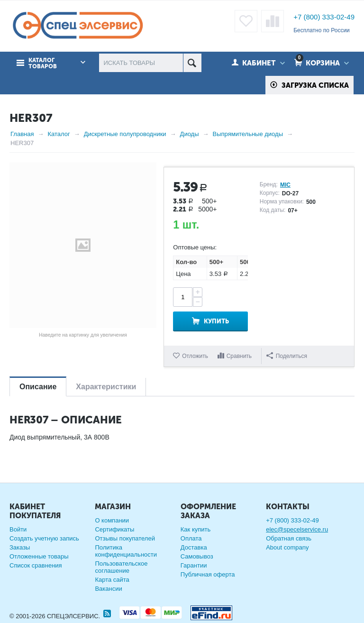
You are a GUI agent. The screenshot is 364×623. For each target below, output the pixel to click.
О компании (112, 520)
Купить (216, 321)
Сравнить (239, 356)
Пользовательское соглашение (121, 567)
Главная (22, 134)
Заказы (20, 547)
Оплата (191, 538)
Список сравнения (36, 565)
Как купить (196, 529)
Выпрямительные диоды (248, 134)
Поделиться (287, 356)
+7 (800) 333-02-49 (324, 17)
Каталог (59, 134)
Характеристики (106, 387)
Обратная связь (289, 538)
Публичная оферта (208, 574)
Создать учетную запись (44, 538)
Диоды (190, 134)
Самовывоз (197, 556)
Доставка (194, 547)
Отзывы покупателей (125, 538)
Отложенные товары (39, 556)
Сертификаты (114, 529)
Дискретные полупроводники (125, 134)
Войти (18, 529)
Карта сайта (112, 580)
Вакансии (108, 589)
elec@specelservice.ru (297, 529)
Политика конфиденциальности (126, 551)
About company (287, 547)
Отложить (195, 356)
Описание (38, 387)
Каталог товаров (43, 64)
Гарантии (194, 565)
